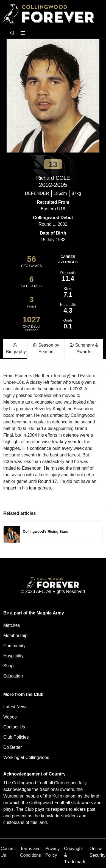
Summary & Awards (84, 348)
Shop (8, 666)
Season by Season (46, 348)
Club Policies (16, 737)
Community (14, 646)
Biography (16, 348)
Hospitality (13, 656)
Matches (12, 625)
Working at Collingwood (26, 757)
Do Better (13, 747)
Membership (15, 636)
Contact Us (14, 727)
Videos (10, 717)
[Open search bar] (12, 33)
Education (13, 676)
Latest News (15, 707)
